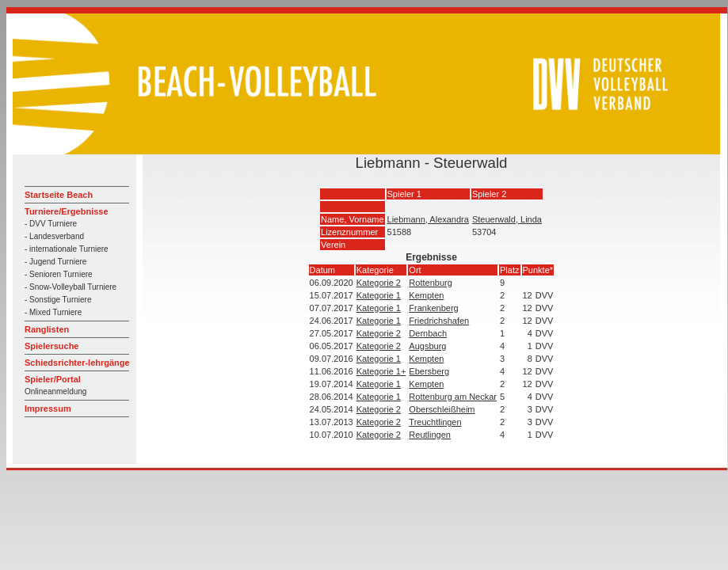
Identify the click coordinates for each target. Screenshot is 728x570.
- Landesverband (54, 236)
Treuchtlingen (435, 422)
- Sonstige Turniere (58, 300)
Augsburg (427, 346)
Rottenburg (430, 283)
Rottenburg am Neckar (453, 397)
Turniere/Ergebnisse (67, 211)
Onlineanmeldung (55, 391)
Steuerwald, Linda (507, 219)
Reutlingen (430, 435)
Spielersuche (51, 346)
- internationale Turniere (67, 249)
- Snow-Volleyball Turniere (71, 287)
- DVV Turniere (51, 224)
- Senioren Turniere (59, 274)
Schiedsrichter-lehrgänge (77, 363)
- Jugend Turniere (55, 262)
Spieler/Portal (53, 379)
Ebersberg (429, 371)
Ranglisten (47, 329)
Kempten (426, 295)
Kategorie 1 (379, 295)
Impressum (48, 408)
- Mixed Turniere (53, 312)
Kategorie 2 (379, 283)
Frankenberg (433, 308)
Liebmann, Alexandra (428, 219)
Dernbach (428, 333)
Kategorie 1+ (381, 371)
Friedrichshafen (439, 321)
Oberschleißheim (442, 409)
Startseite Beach (59, 195)
